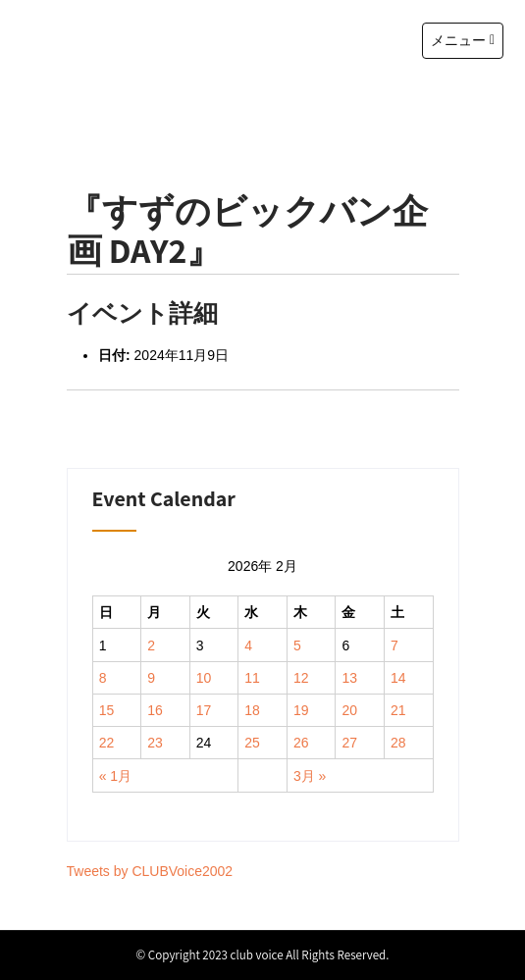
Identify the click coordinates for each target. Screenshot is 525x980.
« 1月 (115, 776)
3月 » (310, 776)
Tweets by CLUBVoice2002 (150, 871)
